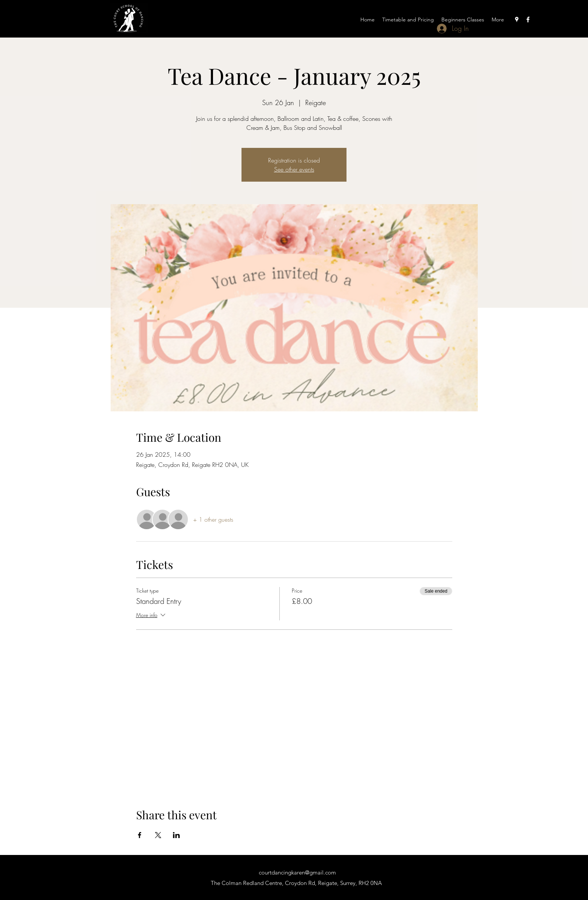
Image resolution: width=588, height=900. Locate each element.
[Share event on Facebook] (140, 835)
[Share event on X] (158, 835)
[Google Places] (517, 20)
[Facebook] (528, 20)
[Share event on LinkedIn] (176, 835)
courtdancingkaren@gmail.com (297, 872)
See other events (294, 169)
